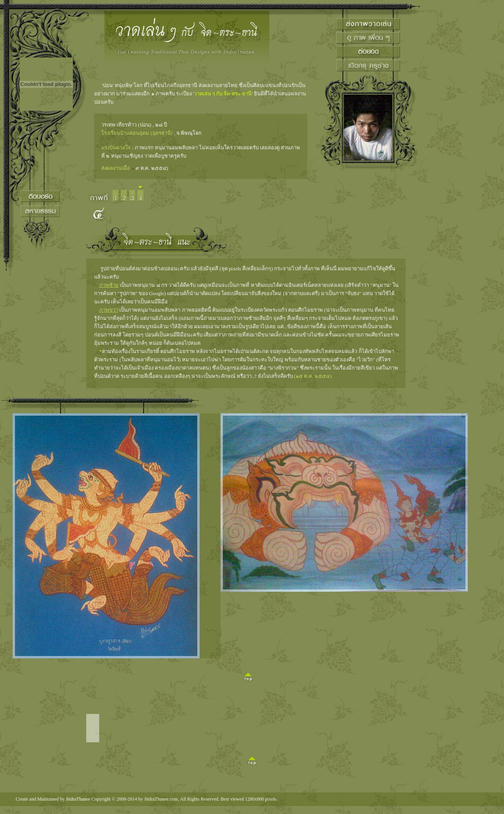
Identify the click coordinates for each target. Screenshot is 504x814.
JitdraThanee (78, 799)
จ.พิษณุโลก (189, 133)
